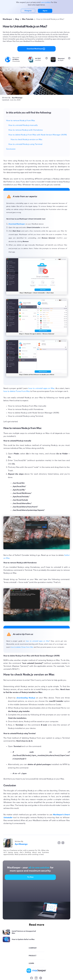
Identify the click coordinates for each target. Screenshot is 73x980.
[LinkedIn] (36, 978)
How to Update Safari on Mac (23, 939)
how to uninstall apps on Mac (41, 388)
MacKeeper (7, 19)
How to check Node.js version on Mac (27, 140)
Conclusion (11, 149)
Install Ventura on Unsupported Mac (24, 932)
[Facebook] (32, 978)
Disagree (28, 11)
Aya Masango (21, 844)
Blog (17, 19)
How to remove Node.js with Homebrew (26, 130)
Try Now (30, 877)
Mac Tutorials (28, 19)
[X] (41, 978)
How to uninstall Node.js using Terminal (25, 144)
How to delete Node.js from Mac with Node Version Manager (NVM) (38, 135)
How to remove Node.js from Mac (21, 121)
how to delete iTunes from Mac (17, 391)
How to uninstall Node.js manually (23, 125)
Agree (45, 11)
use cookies (46, 2)
